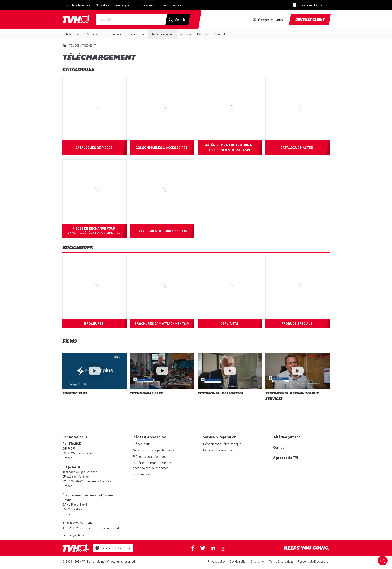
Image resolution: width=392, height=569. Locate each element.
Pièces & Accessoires (150, 437)
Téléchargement (162, 34)
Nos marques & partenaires (153, 450)
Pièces (70, 34)
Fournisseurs (146, 5)
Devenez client (310, 20)
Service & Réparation (220, 437)
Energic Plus (75, 394)
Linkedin (213, 548)
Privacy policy (217, 561)
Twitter (203, 548)
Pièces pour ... (143, 444)
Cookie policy (238, 561)
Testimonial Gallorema (221, 394)
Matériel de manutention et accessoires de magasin (153, 465)
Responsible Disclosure (313, 561)
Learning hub (123, 5)
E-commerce (114, 34)
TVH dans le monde (78, 5)
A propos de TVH (191, 34)
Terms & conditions (281, 561)
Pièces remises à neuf (219, 450)
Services (93, 34)
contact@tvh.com (74, 535)
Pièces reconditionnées (150, 456)
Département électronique (222, 444)
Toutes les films (315, 356)
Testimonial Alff (146, 394)
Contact (220, 34)
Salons (177, 5)
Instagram (223, 548)
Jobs (163, 5)
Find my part (142, 474)
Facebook (193, 548)
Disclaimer (258, 561)
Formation (138, 34)
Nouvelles (102, 5)
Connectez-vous (270, 20)
